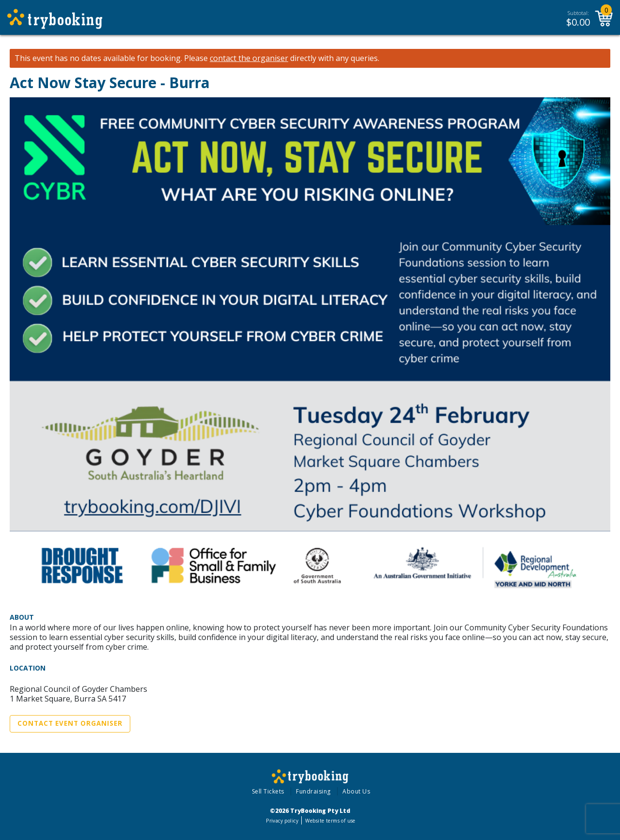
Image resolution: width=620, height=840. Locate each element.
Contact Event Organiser (70, 723)
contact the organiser (249, 58)
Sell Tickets (268, 791)
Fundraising (313, 791)
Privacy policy (282, 821)
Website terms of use (330, 821)
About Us (356, 791)
